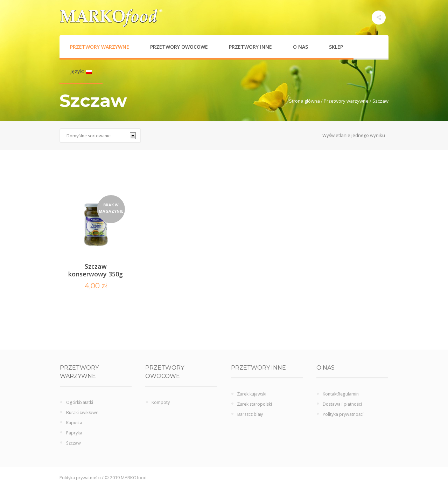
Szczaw (73, 443)
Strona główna (304, 101)
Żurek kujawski (252, 394)
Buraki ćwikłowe (82, 413)
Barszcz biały (250, 414)
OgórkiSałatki (80, 402)
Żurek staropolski (255, 404)
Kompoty (161, 402)
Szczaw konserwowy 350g (96, 270)
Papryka (74, 433)
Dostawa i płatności (342, 404)
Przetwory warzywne (346, 101)
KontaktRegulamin (341, 394)
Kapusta (74, 423)
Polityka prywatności (343, 414)
